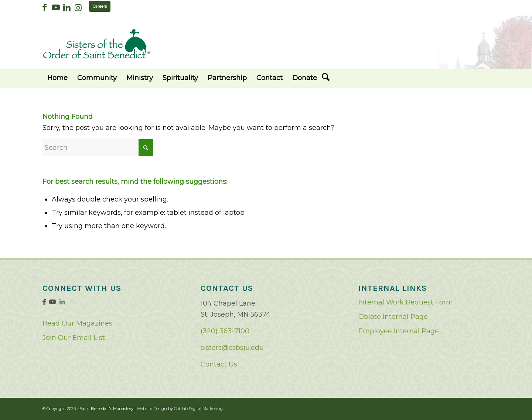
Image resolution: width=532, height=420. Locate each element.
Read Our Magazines (77, 323)
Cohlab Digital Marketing (198, 409)
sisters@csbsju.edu (232, 348)
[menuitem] (57, 78)
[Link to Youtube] (56, 7)
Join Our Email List (74, 338)
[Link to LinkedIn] (67, 7)
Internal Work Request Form (406, 302)
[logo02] (97, 44)
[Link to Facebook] (45, 7)
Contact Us (219, 364)
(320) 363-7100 (225, 331)
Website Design (152, 409)
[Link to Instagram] (78, 7)
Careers (100, 6)
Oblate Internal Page (393, 317)
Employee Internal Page (399, 331)
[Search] (326, 78)
